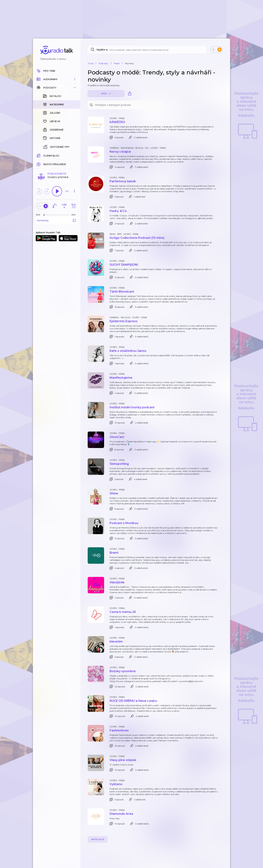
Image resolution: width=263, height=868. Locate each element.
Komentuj (57, 220)
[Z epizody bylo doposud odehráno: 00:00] (39, 215)
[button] (57, 79)
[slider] (44, 215)
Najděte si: (102, 50)
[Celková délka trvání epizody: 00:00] (74, 215)
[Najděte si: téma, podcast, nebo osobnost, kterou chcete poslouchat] (147, 50)
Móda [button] (106, 94)
